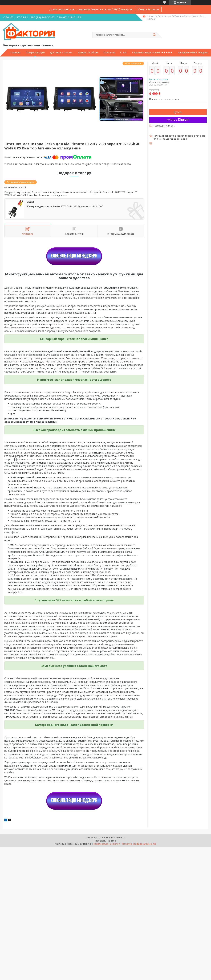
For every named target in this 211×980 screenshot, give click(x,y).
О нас (124, 52)
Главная (15, 52)
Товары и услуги (35, 52)
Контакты (109, 52)
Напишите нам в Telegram (193, 52)
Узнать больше (148, 9)
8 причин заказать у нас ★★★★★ (152, 52)
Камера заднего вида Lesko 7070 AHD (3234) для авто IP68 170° (65, 206)
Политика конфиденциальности (139, 844)
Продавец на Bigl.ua (106, 841)
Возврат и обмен (88, 52)
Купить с (178, 120)
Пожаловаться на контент (107, 844)
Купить (178, 112)
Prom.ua (121, 838)
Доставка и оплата (61, 52)
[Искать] (154, 35)
